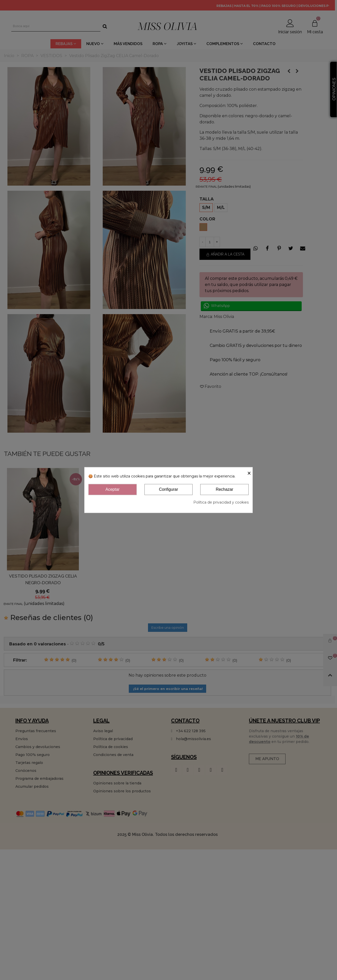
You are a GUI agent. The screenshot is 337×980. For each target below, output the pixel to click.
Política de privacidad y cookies (221, 502)
